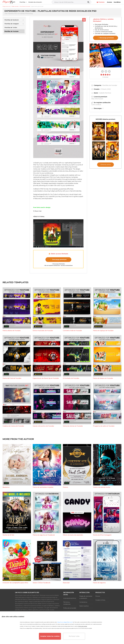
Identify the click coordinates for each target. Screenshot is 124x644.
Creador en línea (100, 600)
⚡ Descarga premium (58, 260)
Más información (97, 99)
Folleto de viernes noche (102, 487)
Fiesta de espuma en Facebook (44, 535)
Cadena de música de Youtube (13, 426)
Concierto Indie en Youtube (72, 331)
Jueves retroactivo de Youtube (43, 426)
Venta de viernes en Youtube (73, 426)
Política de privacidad (70, 608)
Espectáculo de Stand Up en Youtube (46, 378)
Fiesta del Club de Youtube (12, 378)
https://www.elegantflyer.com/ (65, 622)
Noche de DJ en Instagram (102, 535)
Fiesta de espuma (99, 583)
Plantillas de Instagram (12, 24)
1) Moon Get (37, 211)
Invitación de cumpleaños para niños (15, 583)
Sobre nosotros (84, 606)
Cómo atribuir (96, 105)
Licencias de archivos (70, 598)
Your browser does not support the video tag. (105, 55)
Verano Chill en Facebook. (42, 583)
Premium (101, 2)
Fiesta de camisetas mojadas (43, 487)
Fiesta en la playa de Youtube (103, 331)
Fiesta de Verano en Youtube (103, 378)
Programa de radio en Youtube (104, 426)
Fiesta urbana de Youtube (12, 331)
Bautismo (6, 487)
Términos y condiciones (67, 603)
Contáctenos (83, 602)
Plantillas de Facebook (12, 20)
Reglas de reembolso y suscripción (86, 597)
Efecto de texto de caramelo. (73, 535)
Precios (98, 596)
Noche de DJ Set (8, 535)
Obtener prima (105, 165)
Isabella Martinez (105, 93)
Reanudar (66, 583)
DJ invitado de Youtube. (71, 378)
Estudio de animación (35, 2)
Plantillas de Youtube (110, 85)
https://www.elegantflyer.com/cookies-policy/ (31, 628)
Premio (65, 487)
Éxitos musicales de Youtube (43, 331)
